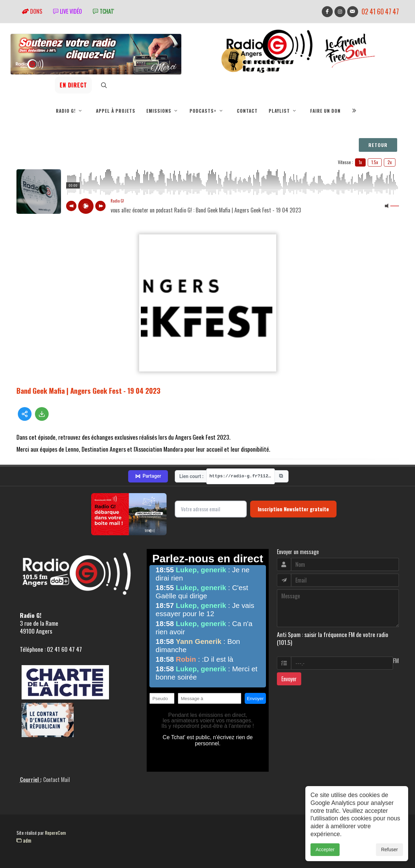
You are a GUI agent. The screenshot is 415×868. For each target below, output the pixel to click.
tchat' (103, 11)
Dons (32, 11)
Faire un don (325, 111)
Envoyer (289, 679)
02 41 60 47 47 (380, 11)
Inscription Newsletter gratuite (293, 509)
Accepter (325, 849)
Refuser (389, 849)
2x (390, 162)
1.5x (375, 162)
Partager (148, 476)
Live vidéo (68, 11)
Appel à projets (116, 111)
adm (24, 840)
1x (360, 162)
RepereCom (55, 833)
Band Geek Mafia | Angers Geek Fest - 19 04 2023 (88, 390)
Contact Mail (57, 780)
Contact (247, 111)
